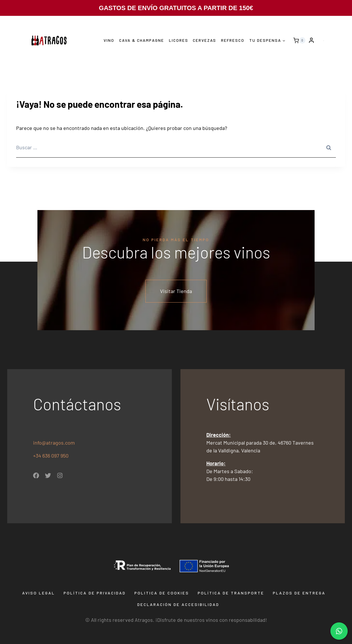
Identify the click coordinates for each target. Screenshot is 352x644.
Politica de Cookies (162, 593)
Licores (179, 40)
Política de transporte (231, 593)
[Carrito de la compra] (298, 40)
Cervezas (204, 40)
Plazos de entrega (299, 593)
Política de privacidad (95, 593)
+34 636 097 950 (51, 456)
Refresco (233, 40)
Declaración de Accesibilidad (178, 604)
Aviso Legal (39, 593)
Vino (109, 40)
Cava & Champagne (142, 40)
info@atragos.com (54, 443)
